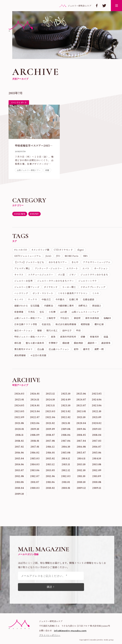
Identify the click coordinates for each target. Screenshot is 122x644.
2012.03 (66, 476)
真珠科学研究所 (68, 337)
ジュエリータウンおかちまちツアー (55, 281)
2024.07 (81, 399)
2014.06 (19, 464)
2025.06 (81, 394)
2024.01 (35, 405)
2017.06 (66, 441)
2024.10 (50, 399)
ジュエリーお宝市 (23, 281)
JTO (58, 256)
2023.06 (97, 405)
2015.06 (97, 452)
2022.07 (35, 417)
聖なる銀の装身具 (35, 343)
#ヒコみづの (21, 250)
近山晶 (41, 349)
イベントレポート (19, 102)
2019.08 (66, 429)
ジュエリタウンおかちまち (94, 275)
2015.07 (81, 452)
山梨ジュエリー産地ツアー (29, 170)
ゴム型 (61, 275)
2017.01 (35, 447)
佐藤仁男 (74, 299)
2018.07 (50, 435)
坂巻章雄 (19, 312)
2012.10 (81, 470)
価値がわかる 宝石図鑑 (27, 306)
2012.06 (50, 476)
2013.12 (50, 464)
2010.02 (50, 488)
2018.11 (19, 435)
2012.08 (19, 476)
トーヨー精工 (69, 287)
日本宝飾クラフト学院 (26, 324)
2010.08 (97, 482)
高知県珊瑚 (20, 355)
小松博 (52, 312)
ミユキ (96, 293)
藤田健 (66, 343)
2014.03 (35, 464)
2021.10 (81, 417)
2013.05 (50, 470)
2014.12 (66, 458)
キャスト (19, 275)
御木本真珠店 (92, 318)
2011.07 (35, 482)
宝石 (42, 312)
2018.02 (19, 441)
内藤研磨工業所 (66, 306)
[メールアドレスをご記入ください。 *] (51, 576)
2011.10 (81, 476)
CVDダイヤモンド (63, 250)
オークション (101, 268)
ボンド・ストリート (43, 293)
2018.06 (66, 435)
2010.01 (66, 488)
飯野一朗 (99, 349)
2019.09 (50, 429)
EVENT (34, 214)
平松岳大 (65, 318)
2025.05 (97, 394)
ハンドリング (21, 293)
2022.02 (66, 417)
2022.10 (97, 411)
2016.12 (50, 447)
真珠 (53, 337)
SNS (85, 256)
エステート (72, 268)
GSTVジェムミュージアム (28, 256)
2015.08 (66, 452)
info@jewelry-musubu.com (70, 631)
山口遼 (64, 312)
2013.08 (97, 464)
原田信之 (97, 306)
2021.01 (66, 423)
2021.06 (35, 423)
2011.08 (19, 482)
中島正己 (46, 299)
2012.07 (35, 476)
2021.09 (97, 417)
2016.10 (66, 447)
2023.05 (19, 411)
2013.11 (66, 464)
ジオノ (73, 275)
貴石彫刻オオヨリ (23, 349)
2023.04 (35, 411)
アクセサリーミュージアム (97, 262)
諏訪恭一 (92, 343)
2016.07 (97, 447)
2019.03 (97, 429)
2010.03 (35, 488)
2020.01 (19, 429)
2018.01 (35, 441)
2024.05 (19, 405)
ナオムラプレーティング (93, 287)
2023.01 (81, 411)
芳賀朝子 (53, 343)
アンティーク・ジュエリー (48, 268)
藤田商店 (78, 343)
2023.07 (81, 405)
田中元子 (67, 330)
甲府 (78, 330)
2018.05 (81, 435)
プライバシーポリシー (50, 635)
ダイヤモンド (51, 287)
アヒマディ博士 (22, 268)
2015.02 (50, 458)
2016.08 (81, 447)
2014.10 (97, 458)
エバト (86, 268)
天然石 (31, 312)
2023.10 (66, 405)
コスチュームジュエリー (41, 275)
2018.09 (35, 435)
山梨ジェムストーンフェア (85, 312)
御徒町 (77, 318)
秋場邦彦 (95, 337)
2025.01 (19, 399)
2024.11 (35, 399)
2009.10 (19, 494)
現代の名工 (52, 330)
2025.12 (50, 394)
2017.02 (19, 447)
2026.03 (19, 394)
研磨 (47, 170)
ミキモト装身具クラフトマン (73, 293)
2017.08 (50, 441)
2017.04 (81, 441)
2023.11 (50, 405)
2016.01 (50, 452)
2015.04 (19, 458)
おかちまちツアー (58, 262)
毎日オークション (23, 330)
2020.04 (81, 423)
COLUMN (20, 214)
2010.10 (81, 482)
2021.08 (19, 423)
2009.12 (81, 488)
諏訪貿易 (106, 343)
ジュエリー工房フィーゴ (27, 287)
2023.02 (66, 411)
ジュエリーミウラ (87, 281)
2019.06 (81, 429)
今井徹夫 (60, 299)
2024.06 (97, 399)
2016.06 (19, 452)
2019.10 (35, 429)
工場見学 (51, 318)
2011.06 (50, 482)
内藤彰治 (49, 306)
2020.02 (97, 423)
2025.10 (66, 394)
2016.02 (35, 452)
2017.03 (97, 441)
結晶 (106, 337)
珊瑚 (39, 330)
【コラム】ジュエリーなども (29, 262)
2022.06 (50, 417)
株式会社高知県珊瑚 (66, 324)
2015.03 (35, 458)
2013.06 (35, 470)
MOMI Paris (72, 256)
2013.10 (81, 464)
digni (81, 250)
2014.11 (81, 458)
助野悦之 (83, 306)
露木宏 (86, 349)
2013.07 (19, 470)
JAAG (48, 256)
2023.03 (50, 411)
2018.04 (97, 435)
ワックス (32, 299)
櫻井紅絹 (99, 324)
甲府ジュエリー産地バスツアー (30, 337)
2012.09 (97, 470)
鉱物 (76, 349)
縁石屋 (18, 343)
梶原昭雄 (85, 324)
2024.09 (66, 399)
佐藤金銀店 (89, 299)
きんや (75, 262)
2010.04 (19, 488)
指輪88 (107, 318)
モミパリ (19, 299)
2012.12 (66, 470)
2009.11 (97, 488)
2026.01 (35, 394)
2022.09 (19, 417)
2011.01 (66, 482)
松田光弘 (46, 324)
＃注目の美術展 (38, 355)
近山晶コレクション (59, 349)
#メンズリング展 (41, 250)
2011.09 (97, 476)
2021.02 (50, 423)
